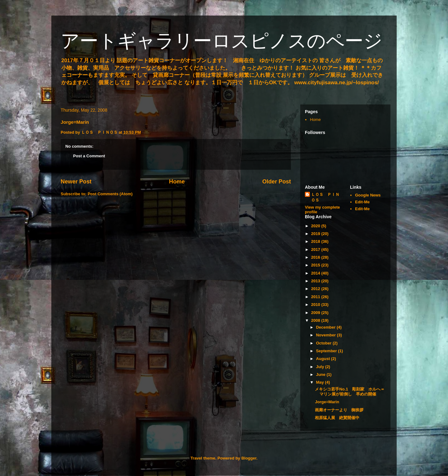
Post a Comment (89, 156)
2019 (316, 234)
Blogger (249, 458)
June (321, 374)
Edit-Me (362, 202)
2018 (316, 241)
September (327, 351)
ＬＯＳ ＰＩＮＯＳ (325, 197)
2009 (316, 313)
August (324, 359)
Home (177, 182)
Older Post (277, 182)
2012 (316, 289)
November (327, 335)
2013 (316, 281)
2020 (316, 226)
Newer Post (76, 182)
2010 (316, 305)
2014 (316, 273)
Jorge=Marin (327, 402)
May (321, 382)
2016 (316, 257)
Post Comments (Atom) (110, 194)
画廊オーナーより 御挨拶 (339, 410)
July (321, 367)
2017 (316, 250)
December (326, 327)
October (324, 343)
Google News (368, 195)
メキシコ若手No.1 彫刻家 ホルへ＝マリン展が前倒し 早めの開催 (350, 392)
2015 (316, 265)
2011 (316, 297)
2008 (316, 320)
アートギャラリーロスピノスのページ (222, 41)
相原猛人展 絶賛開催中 (337, 418)
